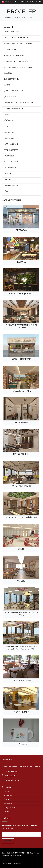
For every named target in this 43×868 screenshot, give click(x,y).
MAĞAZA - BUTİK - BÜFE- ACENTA (17, 38)
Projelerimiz (8, 795)
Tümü (6, 191)
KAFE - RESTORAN (31, 18)
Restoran (21, 230)
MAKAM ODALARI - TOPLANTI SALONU (19, 103)
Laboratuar (9, 138)
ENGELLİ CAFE (21, 712)
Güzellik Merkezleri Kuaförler (18, 44)
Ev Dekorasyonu (11, 79)
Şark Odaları (10, 97)
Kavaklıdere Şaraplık (21, 294)
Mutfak (7, 85)
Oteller (7, 180)
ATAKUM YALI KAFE (21, 680)
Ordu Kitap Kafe (21, 359)
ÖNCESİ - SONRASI (11, 32)
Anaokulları (9, 132)
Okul (6, 126)
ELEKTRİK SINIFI (10, 49)
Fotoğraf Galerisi (10, 808)
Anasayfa (7, 787)
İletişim (7, 812)
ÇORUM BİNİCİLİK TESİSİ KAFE (21, 518)
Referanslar (8, 804)
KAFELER (21, 581)
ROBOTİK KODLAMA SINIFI (14, 55)
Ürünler (7, 799)
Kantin (21, 549)
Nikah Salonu (10, 168)
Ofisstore (8, 18)
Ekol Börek (21, 423)
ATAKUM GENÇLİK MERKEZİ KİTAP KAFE (21, 614)
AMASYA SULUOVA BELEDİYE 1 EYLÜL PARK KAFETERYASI (21, 648)
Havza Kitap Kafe (21, 391)
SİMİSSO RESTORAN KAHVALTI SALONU (21, 326)
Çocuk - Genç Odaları (13, 91)
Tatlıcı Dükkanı (21, 454)
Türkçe (6, 2)
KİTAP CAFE (21, 744)
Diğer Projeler (11, 186)
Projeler (17, 18)
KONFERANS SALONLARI (14, 109)
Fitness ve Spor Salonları (16, 61)
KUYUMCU (8, 73)
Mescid (7, 115)
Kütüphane (9, 120)
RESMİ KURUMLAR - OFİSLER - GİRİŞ (18, 67)
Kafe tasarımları (21, 486)
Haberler (7, 791)
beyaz (18, 863)
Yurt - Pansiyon (11, 144)
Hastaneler (9, 156)
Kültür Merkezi (11, 162)
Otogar (7, 174)
